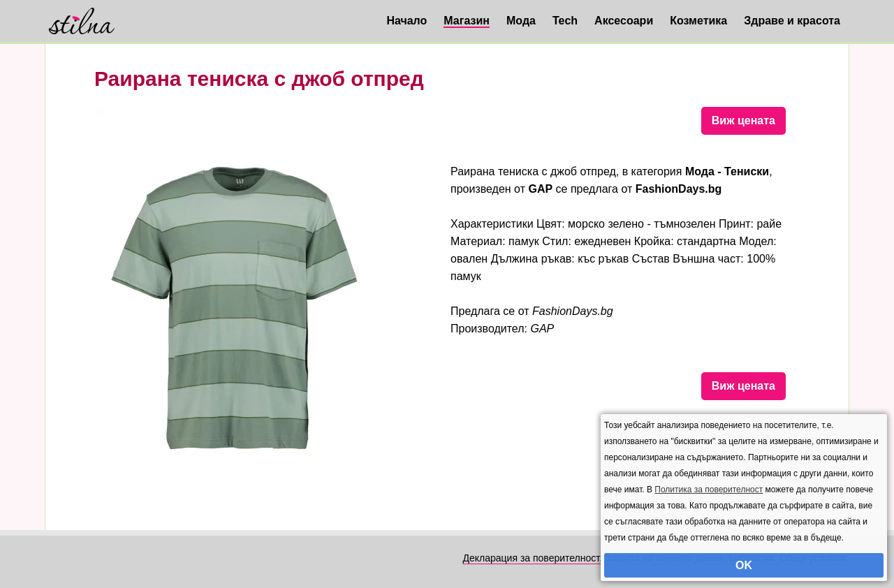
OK (744, 565)
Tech (565, 21)
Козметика (698, 21)
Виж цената (743, 120)
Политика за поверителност (709, 490)
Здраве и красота (792, 21)
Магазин (467, 21)
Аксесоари (624, 21)
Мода (521, 21)
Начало (406, 21)
